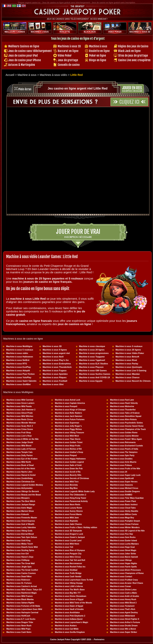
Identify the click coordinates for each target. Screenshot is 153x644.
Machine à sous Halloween (20, 357)
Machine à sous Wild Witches (20, 416)
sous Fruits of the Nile (130, 469)
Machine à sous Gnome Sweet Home (127, 426)
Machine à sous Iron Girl (18, 554)
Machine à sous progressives (94, 353)
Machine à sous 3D (52, 346)
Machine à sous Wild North (19, 462)
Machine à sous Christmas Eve (20, 482)
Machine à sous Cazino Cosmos (21, 573)
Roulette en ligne (99, 51)
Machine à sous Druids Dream (124, 626)
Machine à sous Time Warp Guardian (127, 498)
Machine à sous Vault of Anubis (69, 609)
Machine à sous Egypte (91, 381)
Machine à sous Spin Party (122, 455)
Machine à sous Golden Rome (124, 433)
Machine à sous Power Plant (123, 501)
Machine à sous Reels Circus (20, 419)
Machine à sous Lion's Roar (19, 436)
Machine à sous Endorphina (57, 364)
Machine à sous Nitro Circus (68, 557)
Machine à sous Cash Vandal (68, 577)
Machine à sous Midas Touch (20, 544)
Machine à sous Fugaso (54, 371)
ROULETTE (65, 32)
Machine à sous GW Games (93, 371)
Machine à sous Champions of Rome (127, 573)
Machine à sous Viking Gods (19, 531)
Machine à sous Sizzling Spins (20, 550)
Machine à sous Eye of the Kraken (22, 459)
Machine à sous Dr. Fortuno (19, 583)
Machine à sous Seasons (121, 485)
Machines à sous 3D (69, 46)
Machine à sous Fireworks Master (22, 518)
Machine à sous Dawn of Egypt (69, 606)
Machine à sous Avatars (66, 626)
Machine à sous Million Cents (123, 514)
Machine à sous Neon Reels (68, 505)
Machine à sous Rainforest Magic (22, 593)
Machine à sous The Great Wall (20, 563)
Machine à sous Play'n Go (56, 360)
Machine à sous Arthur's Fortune (125, 622)
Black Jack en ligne (129, 51)
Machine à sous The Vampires (124, 452)
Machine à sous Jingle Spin (19, 567)
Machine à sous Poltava (121, 465)
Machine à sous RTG (17, 364)
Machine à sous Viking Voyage (69, 583)
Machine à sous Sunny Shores (69, 511)
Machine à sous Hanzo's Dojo (20, 557)
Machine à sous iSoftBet (18, 384)
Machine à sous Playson (91, 367)
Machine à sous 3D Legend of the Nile (127, 531)
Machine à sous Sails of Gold (68, 465)
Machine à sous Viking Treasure (69, 433)
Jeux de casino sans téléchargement (30, 51)
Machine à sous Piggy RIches (68, 429)
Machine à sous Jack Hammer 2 (21, 410)
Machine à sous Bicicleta (66, 485)
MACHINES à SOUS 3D (140, 32)
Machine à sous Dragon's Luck (69, 534)
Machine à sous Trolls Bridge (68, 573)
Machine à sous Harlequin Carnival (22, 613)
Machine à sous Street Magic (123, 550)
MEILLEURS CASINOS (15, 32)
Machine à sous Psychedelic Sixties (126, 423)
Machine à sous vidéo (17, 353)
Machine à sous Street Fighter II (125, 619)
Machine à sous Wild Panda (19, 406)
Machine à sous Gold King (18, 541)
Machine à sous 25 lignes (128, 350)
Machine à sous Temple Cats (19, 452)
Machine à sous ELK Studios (94, 364)
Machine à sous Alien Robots (123, 419)
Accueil (10, 75)
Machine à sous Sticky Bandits (124, 511)
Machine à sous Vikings (121, 560)
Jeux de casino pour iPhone (25, 60)
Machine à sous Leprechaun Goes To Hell (74, 580)
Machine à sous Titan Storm (68, 439)
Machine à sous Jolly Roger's (68, 426)
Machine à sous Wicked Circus (124, 488)
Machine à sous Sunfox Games (95, 374)
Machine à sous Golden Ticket (69, 442)
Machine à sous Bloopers (18, 498)
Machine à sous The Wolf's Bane (70, 590)
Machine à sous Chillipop (18, 560)
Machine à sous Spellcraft (122, 478)
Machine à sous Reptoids (66, 521)
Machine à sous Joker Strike (123, 554)
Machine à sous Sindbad (66, 570)
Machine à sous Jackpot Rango (21, 505)
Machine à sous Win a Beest (123, 629)
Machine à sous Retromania (123, 442)
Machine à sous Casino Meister (124, 436)
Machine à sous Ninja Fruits (68, 446)
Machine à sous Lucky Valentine (21, 527)
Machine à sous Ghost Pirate (20, 413)
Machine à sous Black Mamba (20, 599)
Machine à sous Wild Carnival (20, 400)
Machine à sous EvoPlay (18, 367)
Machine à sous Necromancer (68, 563)
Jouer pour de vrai (78, 232)
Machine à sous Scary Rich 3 (20, 426)
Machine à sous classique (92, 346)
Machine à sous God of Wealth (20, 524)
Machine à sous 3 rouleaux (129, 346)
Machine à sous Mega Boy (122, 518)
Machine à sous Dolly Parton (19, 455)
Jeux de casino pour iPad (23, 56)
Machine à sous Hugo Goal (122, 547)
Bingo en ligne (98, 60)
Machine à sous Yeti (64, 547)
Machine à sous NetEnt (18, 360)
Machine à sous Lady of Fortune (21, 449)
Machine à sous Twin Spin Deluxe (22, 537)
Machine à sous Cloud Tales (123, 508)
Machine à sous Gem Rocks (123, 537)
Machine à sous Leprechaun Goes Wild (24, 609)
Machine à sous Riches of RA (68, 449)
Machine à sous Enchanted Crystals (127, 446)
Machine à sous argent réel (56, 353)
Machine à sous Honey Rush (123, 599)
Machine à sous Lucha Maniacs (124, 544)
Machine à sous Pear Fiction (20, 374)
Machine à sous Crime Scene (20, 429)
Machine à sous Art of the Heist (21, 469)
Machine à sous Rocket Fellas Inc (70, 567)
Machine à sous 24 (119, 472)
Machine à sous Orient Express (21, 521)
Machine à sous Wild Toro (67, 482)
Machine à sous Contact (121, 577)
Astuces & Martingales (22, 65)
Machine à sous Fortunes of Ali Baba (23, 606)
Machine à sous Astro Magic (19, 508)
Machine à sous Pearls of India (124, 449)
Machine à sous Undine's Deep (69, 452)
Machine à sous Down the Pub (69, 469)
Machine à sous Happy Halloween (70, 459)
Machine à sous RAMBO (121, 495)
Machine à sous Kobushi (18, 514)
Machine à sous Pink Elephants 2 (70, 616)
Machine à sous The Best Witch (21, 501)
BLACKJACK (90, 32)
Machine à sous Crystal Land (68, 541)
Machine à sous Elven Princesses (125, 570)
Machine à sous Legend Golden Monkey (25, 485)
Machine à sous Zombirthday (20, 478)
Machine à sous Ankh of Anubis (125, 596)
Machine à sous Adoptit (18, 371)
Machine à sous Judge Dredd (20, 442)
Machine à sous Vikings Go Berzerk (23, 491)
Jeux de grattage (68, 60)
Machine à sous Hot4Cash (18, 616)
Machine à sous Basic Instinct (124, 505)
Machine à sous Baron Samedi (124, 557)
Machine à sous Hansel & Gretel (21, 475)
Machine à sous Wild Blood (19, 446)
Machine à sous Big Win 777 (68, 593)
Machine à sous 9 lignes (55, 350)
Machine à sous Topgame (92, 357)
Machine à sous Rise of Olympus (70, 550)
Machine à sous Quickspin (129, 367)
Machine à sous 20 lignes (92, 350)
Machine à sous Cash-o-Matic (124, 593)
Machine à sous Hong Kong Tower (71, 498)
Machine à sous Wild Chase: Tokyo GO (24, 590)
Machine (114, 469)
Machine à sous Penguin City (68, 554)
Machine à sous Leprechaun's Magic (71, 622)
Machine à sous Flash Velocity (124, 403)
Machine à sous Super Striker (124, 632)
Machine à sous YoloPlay (19, 377)
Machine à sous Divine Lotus (123, 590)
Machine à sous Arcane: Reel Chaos (127, 583)
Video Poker (65, 56)
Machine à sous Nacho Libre (19, 472)
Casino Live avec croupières (134, 60)
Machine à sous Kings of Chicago (70, 410)
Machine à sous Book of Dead (20, 465)
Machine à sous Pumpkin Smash (125, 521)
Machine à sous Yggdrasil (92, 360)
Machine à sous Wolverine (122, 406)
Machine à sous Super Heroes (124, 482)
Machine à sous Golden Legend (69, 462)
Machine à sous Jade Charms (68, 524)
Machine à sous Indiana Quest (69, 619)
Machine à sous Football (55, 381)
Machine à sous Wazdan (128, 374)
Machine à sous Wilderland (122, 616)
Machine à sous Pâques (54, 377)
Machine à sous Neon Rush (19, 626)
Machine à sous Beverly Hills (68, 475)
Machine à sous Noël (53, 357)
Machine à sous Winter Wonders (125, 527)
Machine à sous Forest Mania (68, 514)
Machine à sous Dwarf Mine (19, 577)
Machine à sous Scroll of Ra (68, 472)
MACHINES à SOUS (40, 32)
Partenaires (99, 639)
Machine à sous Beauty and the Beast (24, 495)
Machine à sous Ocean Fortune (124, 524)
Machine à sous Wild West (67, 436)
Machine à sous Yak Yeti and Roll (70, 560)
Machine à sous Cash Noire (19, 632)
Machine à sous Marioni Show (20, 511)
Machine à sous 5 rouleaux (20, 350)
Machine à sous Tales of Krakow (125, 413)
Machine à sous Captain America (70, 403)
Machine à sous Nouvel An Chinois (133, 381)
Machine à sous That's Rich (123, 609)
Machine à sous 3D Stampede (68, 531)
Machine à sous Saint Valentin (21, 381)
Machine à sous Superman (67, 423)
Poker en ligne (97, 56)
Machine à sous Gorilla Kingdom (70, 632)
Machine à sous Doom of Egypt (69, 599)
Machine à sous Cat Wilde (67, 629)
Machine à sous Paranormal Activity (71, 501)
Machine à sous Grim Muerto (123, 462)
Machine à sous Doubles (121, 459)
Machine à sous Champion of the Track (128, 429)
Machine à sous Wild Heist (67, 544)
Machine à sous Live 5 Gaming (131, 371)
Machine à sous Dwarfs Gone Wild (22, 547)
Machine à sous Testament (122, 606)
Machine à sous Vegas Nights (124, 563)
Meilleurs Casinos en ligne (24, 46)
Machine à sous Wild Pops (18, 629)
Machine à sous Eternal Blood (20, 534)
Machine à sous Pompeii (66, 406)
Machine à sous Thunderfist (123, 410)
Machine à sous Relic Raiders (68, 413)
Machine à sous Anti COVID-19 (94, 377)
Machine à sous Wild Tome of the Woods (73, 603)
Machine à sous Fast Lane (122, 400)
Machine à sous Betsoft (127, 357)
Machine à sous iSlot (53, 384)
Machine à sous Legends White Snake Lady (75, 491)
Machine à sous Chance (128, 377)
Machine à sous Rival (126, 360)
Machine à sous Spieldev (55, 374)
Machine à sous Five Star (122, 534)
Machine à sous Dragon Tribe (20, 622)
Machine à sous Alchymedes (19, 488)
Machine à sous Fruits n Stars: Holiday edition (76, 527)
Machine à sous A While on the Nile (22, 439)
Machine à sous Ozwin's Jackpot (70, 537)
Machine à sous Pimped (66, 455)
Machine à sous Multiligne (19, 346)
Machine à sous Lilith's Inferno (69, 586)
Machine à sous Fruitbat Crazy (124, 580)
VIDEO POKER (115, 32)
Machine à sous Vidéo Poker (130, 353)
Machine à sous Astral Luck (67, 400)
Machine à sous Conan (120, 586)
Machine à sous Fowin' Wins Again (126, 439)
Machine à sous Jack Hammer (69, 416)
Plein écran (25, 89)
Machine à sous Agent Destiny (124, 613)
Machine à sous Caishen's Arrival (22, 586)
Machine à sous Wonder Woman (21, 423)
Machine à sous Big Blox (66, 488)
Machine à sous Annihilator (67, 613)
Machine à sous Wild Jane (67, 518)
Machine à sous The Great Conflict (22, 570)
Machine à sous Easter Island (124, 541)
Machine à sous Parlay (127, 364)
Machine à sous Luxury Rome (68, 508)
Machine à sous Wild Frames (20, 596)
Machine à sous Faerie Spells (123, 567)
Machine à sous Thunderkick (57, 367)
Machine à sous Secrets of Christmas (72, 478)
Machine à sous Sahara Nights (20, 603)
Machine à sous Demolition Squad (126, 416)
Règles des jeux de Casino (133, 46)
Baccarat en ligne (68, 51)
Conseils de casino (69, 65)
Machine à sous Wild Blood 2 (123, 603)
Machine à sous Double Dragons (125, 491)
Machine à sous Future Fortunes (70, 419)
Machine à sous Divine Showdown (71, 596)
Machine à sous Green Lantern (20, 403)
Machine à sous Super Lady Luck (125, 475)
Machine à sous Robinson (18, 580)
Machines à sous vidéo (54, 75)
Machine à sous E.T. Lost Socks (21, 619)
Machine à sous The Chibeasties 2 (70, 495)
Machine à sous (98, 46)
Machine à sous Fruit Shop (19, 433)
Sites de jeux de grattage (133, 56)
